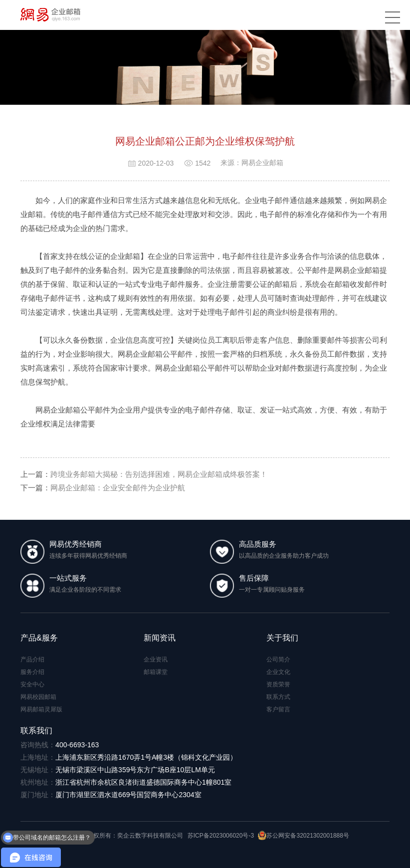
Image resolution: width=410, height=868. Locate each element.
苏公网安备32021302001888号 (303, 836)
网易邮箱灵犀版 (41, 709)
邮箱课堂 (156, 672)
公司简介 (278, 659)
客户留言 (278, 709)
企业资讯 (156, 659)
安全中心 (32, 684)
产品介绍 (32, 659)
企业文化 (278, 672)
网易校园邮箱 (38, 697)
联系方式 (278, 697)
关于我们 (282, 638)
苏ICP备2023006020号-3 (221, 836)
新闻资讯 (160, 638)
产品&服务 (39, 638)
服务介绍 (32, 672)
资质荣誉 (278, 684)
